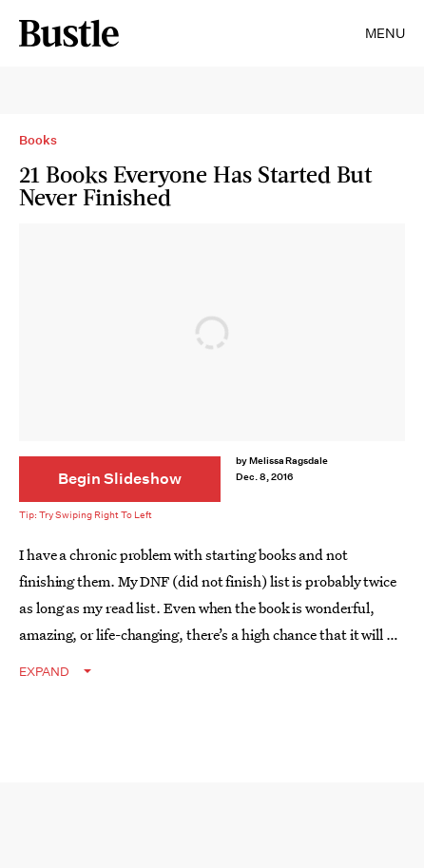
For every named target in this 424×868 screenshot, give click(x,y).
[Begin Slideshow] (120, 479)
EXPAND (44, 672)
